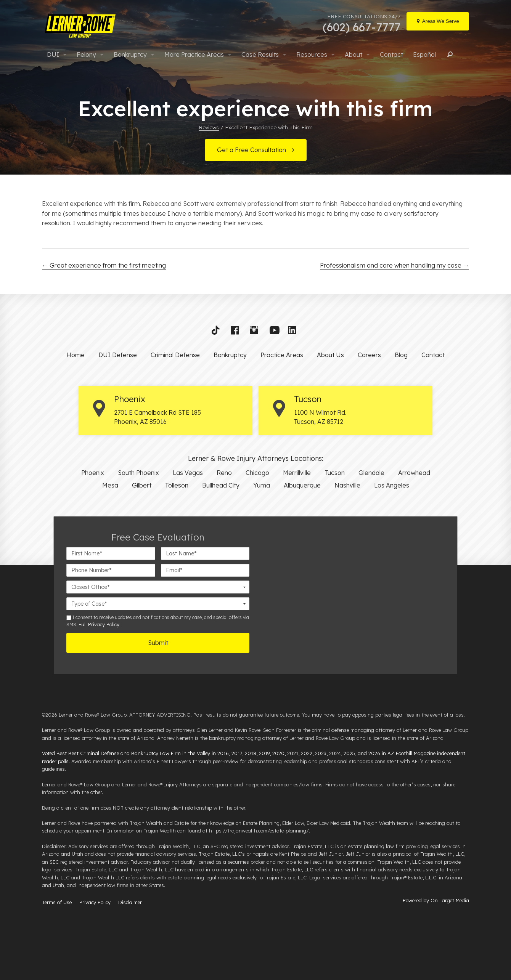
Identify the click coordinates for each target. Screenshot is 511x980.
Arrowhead (414, 473)
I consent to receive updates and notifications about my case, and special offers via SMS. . (158, 621)
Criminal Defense (175, 355)
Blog (401, 355)
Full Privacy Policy (99, 624)
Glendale (371, 473)
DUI (53, 55)
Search (449, 55)
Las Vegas (188, 473)
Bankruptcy (130, 55)
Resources (312, 55)
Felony (86, 55)
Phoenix (93, 473)
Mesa (110, 485)
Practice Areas (282, 355)
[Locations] (438, 21)
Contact (391, 55)
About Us (330, 355)
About (354, 55)
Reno (224, 473)
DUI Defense (118, 355)
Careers (369, 355)
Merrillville (297, 473)
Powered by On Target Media (436, 900)
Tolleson (177, 485)
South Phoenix (138, 473)
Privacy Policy (95, 902)
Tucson (335, 473)
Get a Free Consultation (251, 150)
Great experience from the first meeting (104, 265)
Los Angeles (392, 485)
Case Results (260, 55)
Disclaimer (130, 902)
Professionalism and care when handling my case (394, 265)
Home (76, 355)
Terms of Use (57, 902)
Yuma (262, 485)
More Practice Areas (194, 55)
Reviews (209, 127)
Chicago (257, 473)
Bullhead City (221, 485)
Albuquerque (302, 485)
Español (424, 55)
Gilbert (142, 485)
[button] (218, 332)
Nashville (347, 485)
